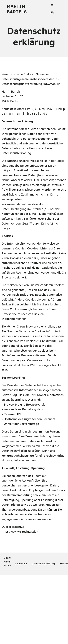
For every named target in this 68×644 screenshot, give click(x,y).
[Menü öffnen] (52, 5)
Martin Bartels (17, 9)
